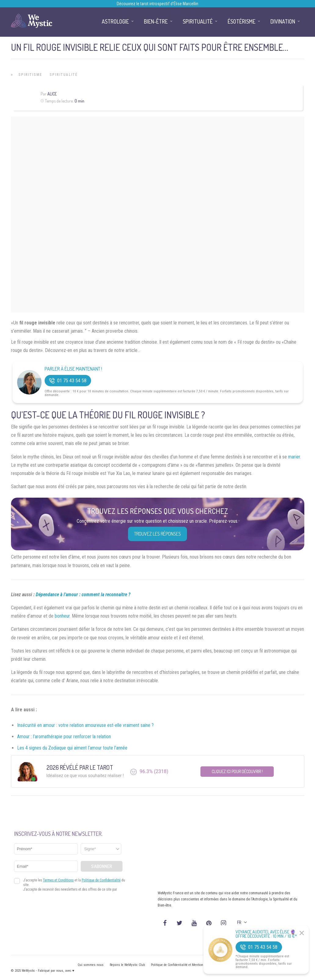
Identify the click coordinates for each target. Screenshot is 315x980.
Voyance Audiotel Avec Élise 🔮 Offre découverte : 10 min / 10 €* (266, 934)
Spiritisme (30, 75)
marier (294, 457)
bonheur (62, 616)
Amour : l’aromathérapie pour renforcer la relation (64, 737)
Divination (283, 21)
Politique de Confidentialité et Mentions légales (183, 965)
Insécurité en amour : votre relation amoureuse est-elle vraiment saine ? (85, 725)
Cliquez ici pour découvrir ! (237, 771)
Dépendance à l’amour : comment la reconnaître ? (83, 595)
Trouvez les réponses (157, 534)
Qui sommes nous (91, 965)
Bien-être (156, 21)
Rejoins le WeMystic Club (127, 965)
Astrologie (115, 21)
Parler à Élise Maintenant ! (73, 369)
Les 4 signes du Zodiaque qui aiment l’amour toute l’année (72, 748)
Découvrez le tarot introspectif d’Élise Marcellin (157, 4)
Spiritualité (64, 75)
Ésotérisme (242, 21)
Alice (52, 94)
